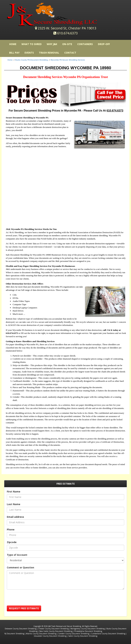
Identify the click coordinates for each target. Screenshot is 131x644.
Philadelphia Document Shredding (88, 631)
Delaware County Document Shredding (21, 629)
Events (29, 53)
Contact (70, 53)
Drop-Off (104, 44)
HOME (13, 44)
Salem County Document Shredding (83, 636)
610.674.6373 (67, 33)
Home (10, 60)
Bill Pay (14, 53)
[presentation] (33, 599)
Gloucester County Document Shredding (50, 636)
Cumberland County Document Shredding (108, 634)
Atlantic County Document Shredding (41, 634)
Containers (85, 44)
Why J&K (52, 44)
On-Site (67, 44)
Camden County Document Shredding (74, 634)
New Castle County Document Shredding (56, 631)
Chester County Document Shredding (53, 629)
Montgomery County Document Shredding (88, 629)
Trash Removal (49, 53)
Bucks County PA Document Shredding (32, 60)
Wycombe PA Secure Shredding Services (68, 60)
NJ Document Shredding (14, 634)
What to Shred (32, 44)
